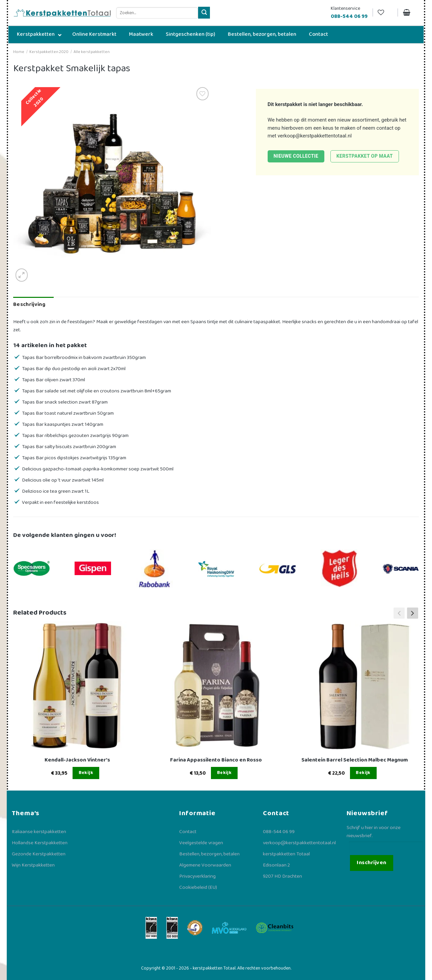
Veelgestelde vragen (201, 843)
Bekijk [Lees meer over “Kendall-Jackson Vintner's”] (86, 773)
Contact (188, 832)
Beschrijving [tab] (29, 304)
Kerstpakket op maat (365, 156)
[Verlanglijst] (385, 13)
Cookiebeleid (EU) (198, 887)
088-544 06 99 (279, 832)
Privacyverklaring (197, 876)
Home (19, 52)
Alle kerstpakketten (92, 52)
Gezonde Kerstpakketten (39, 854)
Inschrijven (371, 863)
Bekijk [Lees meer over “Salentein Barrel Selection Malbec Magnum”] (363, 773)
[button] (413, 613)
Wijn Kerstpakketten (33, 865)
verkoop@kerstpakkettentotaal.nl (315, 136)
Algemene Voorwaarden (205, 865)
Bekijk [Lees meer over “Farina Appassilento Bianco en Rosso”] (224, 773)
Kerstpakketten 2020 (49, 52)
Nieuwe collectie (296, 156)
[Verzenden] (204, 13)
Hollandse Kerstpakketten (40, 843)
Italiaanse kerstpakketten (39, 832)
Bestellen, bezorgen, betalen (209, 854)
